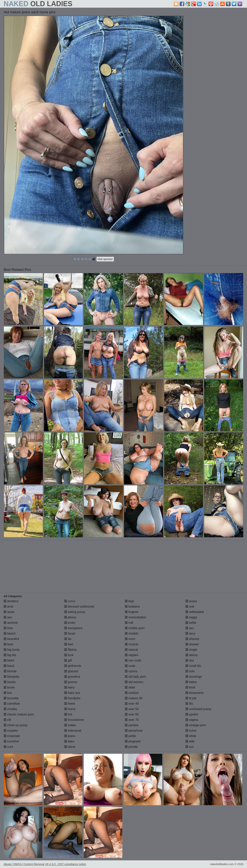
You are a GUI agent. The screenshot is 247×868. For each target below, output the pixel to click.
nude (130, 666)
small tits (193, 666)
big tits (10, 655)
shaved (192, 639)
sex (190, 628)
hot (68, 714)
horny (70, 709)
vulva (191, 731)
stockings (194, 677)
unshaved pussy (198, 709)
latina (70, 747)
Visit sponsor (105, 259)
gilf (68, 660)
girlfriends (73, 666)
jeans (70, 736)
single (191, 650)
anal (8, 607)
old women (134, 682)
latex (69, 741)
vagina (192, 720)
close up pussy (16, 725)
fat (68, 639)
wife (190, 741)
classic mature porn (19, 714)
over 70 (132, 720)
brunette (11, 698)
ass (8, 617)
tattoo (191, 682)
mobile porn (135, 628)
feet (69, 644)
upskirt (192, 714)
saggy (191, 617)
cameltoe (12, 704)
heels (70, 704)
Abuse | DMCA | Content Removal (24, 864)
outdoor (132, 693)
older (130, 687)
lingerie (132, 612)
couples (11, 731)
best (8, 644)
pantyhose (134, 731)
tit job (191, 698)
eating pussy (75, 612)
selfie (191, 623)
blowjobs (11, 677)
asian (9, 612)
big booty (12, 650)
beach (10, 633)
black (9, 666)
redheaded (195, 612)
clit (7, 720)
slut (190, 660)
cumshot (11, 741)
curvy (70, 601)
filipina (70, 650)
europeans (73, 628)
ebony (70, 617)
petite (130, 736)
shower (192, 644)
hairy (69, 687)
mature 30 (134, 698)
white (191, 736)
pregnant (133, 741)
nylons (131, 671)
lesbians (132, 607)
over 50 (132, 709)
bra (8, 693)
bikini (9, 660)
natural (131, 650)
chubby (10, 709)
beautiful (11, 639)
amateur (11, 601)
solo (190, 671)
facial (70, 633)
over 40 (132, 704)
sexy (190, 633)
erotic (70, 623)
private (131, 747)
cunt (8, 747)
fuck (69, 655)
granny (71, 682)
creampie (12, 736)
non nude (133, 660)
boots (9, 687)
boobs (10, 682)
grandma (72, 677)
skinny (192, 655)
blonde (10, 671)
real (190, 607)
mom (130, 639)
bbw (8, 628)
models (132, 633)
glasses (71, 671)
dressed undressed (79, 607)
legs (129, 601)
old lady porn (135, 677)
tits (189, 704)
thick (190, 687)
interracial (73, 731)
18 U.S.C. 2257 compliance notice (66, 864)
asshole (11, 623)
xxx (189, 747)
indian (70, 725)
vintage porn (196, 725)
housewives (74, 720)
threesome (195, 693)
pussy (191, 601)
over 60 (132, 714)
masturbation (136, 617)
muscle (132, 644)
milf (129, 623)
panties (132, 725)
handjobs (72, 698)
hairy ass (72, 693)
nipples (132, 655)
